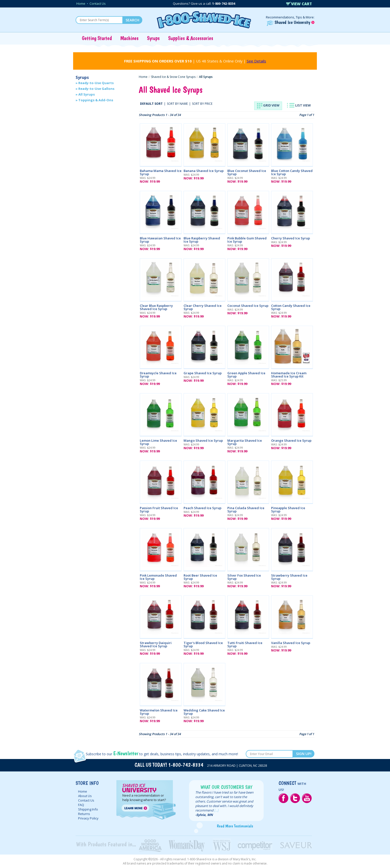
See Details (256, 61)
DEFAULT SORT (151, 104)
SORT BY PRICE (202, 104)
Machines (129, 38)
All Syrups (87, 94)
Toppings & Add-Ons (96, 100)
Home (81, 3)
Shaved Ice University (291, 22)
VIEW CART (299, 4)
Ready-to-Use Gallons (96, 89)
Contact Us (98, 3)
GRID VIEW (268, 106)
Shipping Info (88, 809)
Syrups (153, 38)
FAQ (81, 805)
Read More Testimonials (235, 826)
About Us (85, 796)
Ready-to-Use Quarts (96, 83)
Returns (84, 814)
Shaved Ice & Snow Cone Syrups (173, 77)
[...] (216, 810)
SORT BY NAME (177, 104)
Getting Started (97, 38)
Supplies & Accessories (191, 38)
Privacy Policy (88, 818)
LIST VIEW (299, 105)
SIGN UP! (304, 754)
